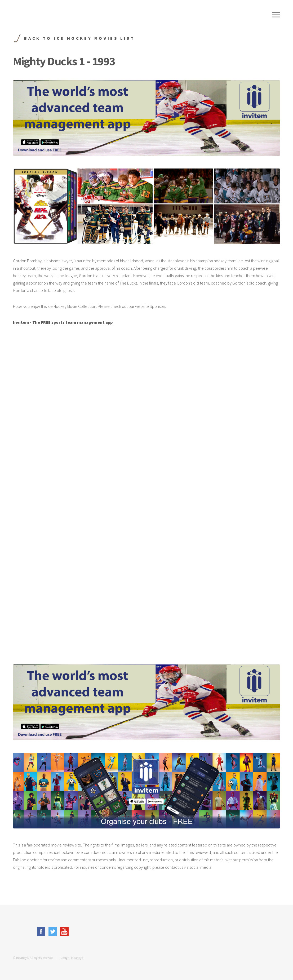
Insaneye (77, 957)
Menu (276, 15)
